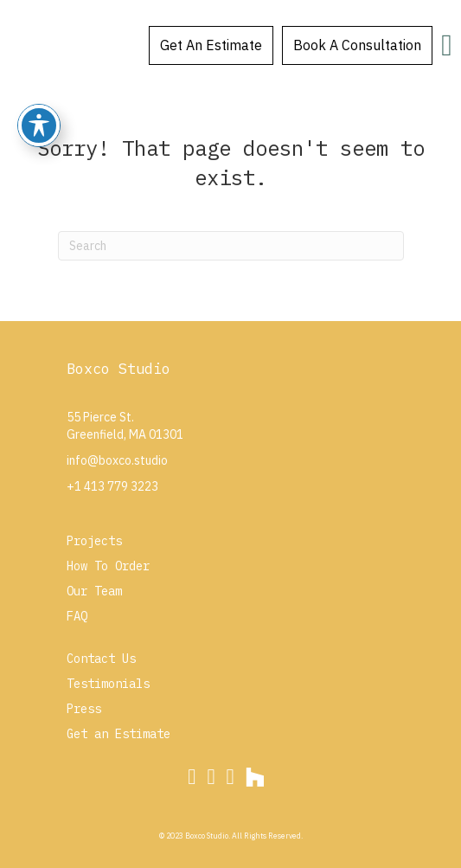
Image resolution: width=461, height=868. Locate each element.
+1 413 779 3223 (112, 486)
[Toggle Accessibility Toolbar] (39, 125)
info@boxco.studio (117, 460)
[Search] (231, 246)
